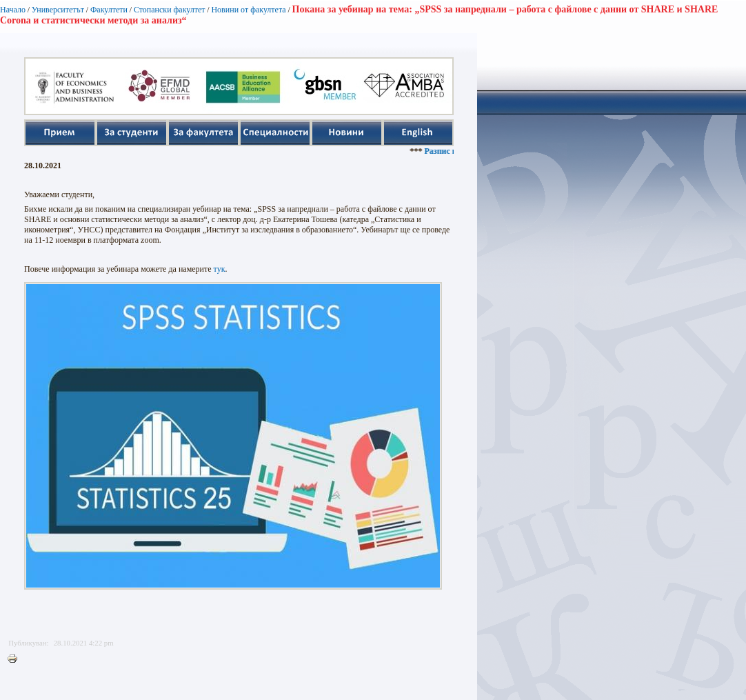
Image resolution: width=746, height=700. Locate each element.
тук (220, 269)
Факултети (109, 10)
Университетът (58, 10)
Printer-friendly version (16, 659)
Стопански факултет (170, 10)
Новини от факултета (248, 10)
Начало (13, 10)
